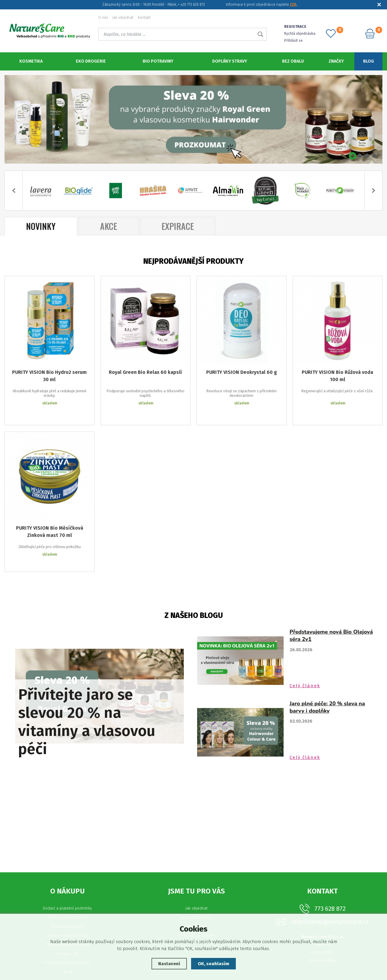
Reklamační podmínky (68, 894)
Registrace (196, 903)
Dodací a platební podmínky (67, 885)
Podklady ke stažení (196, 912)
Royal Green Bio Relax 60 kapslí (145, 372)
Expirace (178, 225)
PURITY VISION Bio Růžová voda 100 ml (337, 375)
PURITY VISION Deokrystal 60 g (242, 372)
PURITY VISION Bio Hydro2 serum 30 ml (49, 375)
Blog (369, 61)
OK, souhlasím (213, 964)
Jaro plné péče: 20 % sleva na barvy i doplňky (327, 684)
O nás (103, 18)
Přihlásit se (293, 41)
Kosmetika (31, 61)
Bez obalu (293, 61)
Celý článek (305, 662)
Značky (336, 61)
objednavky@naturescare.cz (330, 898)
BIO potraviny (158, 61)
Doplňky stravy (230, 61)
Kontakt (144, 18)
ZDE (293, 5)
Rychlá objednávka (300, 34)
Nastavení (169, 964)
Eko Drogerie (91, 61)
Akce (109, 225)
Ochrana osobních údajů (67, 912)
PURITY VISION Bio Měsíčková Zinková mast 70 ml (50, 517)
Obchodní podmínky (68, 903)
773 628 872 (330, 885)
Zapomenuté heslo (197, 894)
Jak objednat (123, 18)
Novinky (41, 225)
